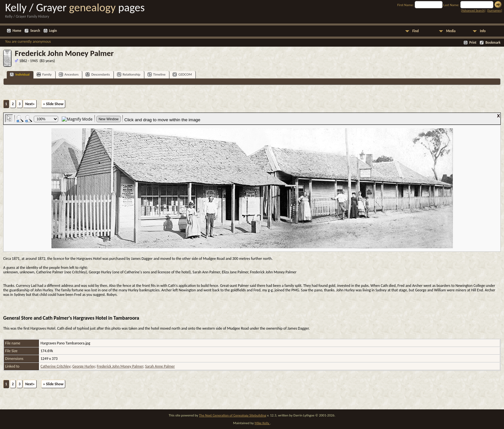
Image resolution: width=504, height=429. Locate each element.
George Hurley (84, 366)
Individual (20, 74)
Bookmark (493, 43)
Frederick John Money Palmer (120, 366)
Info (483, 31)
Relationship (129, 74)
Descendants (98, 74)
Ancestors (69, 74)
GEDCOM (182, 74)
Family (44, 74)
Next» (30, 104)
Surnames (494, 10)
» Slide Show (53, 104)
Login (53, 31)
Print (473, 43)
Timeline (157, 74)
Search (35, 31)
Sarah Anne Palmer (160, 366)
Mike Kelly (262, 423)
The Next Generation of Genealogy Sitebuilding (233, 415)
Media (451, 31)
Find (416, 31)
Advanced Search (473, 10)
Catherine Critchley (55, 366)
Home (17, 31)
